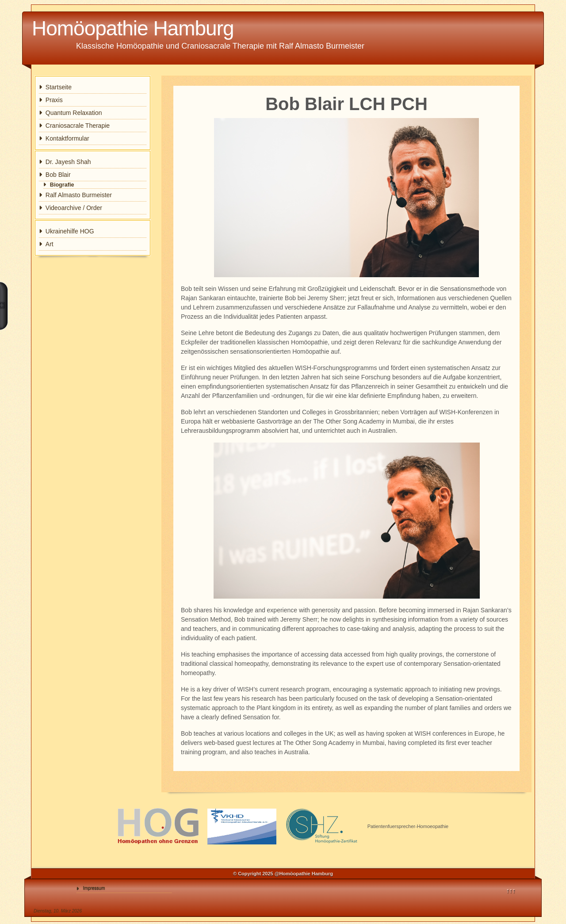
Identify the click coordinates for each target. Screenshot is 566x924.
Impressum (94, 888)
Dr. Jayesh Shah (68, 162)
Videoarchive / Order (74, 208)
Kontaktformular (67, 138)
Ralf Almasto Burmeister (79, 195)
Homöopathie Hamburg (133, 28)
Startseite (59, 87)
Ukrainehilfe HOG (70, 231)
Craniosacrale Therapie (78, 126)
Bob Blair (58, 175)
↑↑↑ (511, 890)
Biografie (62, 185)
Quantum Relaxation (74, 113)
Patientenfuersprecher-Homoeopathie (408, 826)
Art (50, 244)
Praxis (54, 100)
